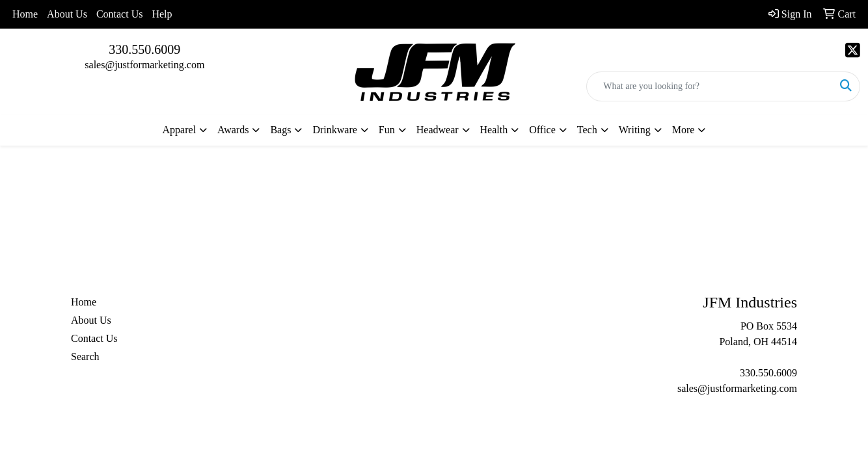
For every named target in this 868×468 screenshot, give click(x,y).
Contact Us (120, 14)
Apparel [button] (180, 130)
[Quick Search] (710, 86)
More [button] (684, 130)
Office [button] (542, 130)
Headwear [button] (438, 130)
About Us (67, 14)
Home (25, 14)
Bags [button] (280, 130)
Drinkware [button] (334, 130)
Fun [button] (387, 130)
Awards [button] (233, 130)
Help (162, 14)
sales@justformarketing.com (144, 65)
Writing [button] (635, 130)
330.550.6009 (144, 49)
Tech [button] (587, 130)
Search (85, 357)
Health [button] (494, 130)
